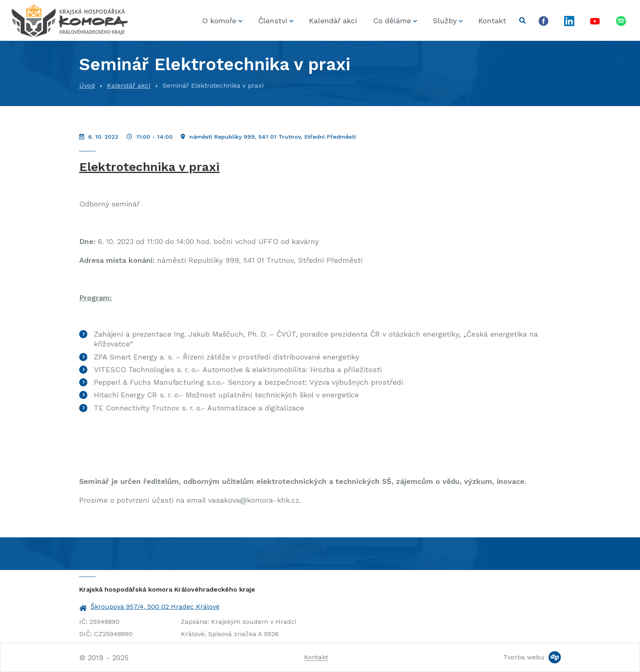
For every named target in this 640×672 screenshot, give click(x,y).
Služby (445, 21)
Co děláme (392, 21)
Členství (273, 21)
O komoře (219, 21)
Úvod (87, 85)
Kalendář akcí (333, 21)
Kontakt (492, 21)
